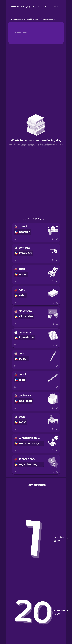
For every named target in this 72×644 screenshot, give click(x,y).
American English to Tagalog (30, 19)
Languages (27, 7)
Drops (19, 7)
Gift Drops (57, 7)
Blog (35, 7)
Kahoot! (41, 7)
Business (48, 7)
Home (15, 19)
